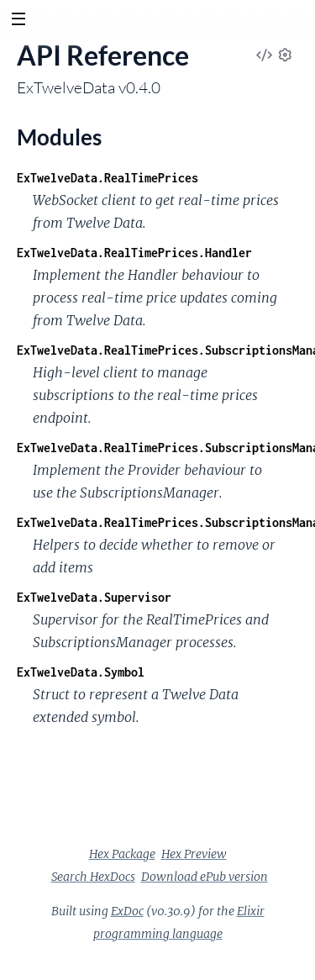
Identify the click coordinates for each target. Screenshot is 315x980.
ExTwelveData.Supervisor (94, 597)
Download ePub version (205, 877)
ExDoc (127, 911)
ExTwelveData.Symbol (81, 672)
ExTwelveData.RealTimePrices (108, 178)
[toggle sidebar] (18, 21)
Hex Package (122, 854)
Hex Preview (194, 854)
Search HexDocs (93, 877)
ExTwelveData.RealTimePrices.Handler (134, 253)
